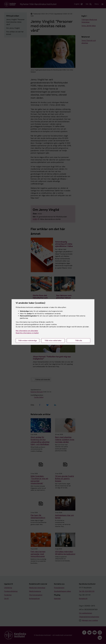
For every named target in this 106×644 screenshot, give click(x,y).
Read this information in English (27, 333)
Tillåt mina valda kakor (53, 341)
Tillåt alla (79, 341)
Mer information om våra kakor (27, 331)
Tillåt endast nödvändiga (27, 341)
